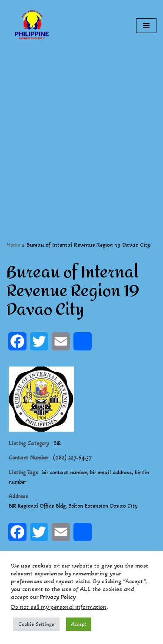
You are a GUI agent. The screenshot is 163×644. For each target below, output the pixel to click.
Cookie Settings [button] (36, 624)
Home (13, 245)
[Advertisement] (81, 133)
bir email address (111, 472)
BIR (57, 443)
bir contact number (65, 472)
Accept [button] (79, 624)
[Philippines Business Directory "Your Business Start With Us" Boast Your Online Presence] (33, 26)
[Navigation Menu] (146, 26)
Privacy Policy (58, 597)
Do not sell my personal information (59, 607)
